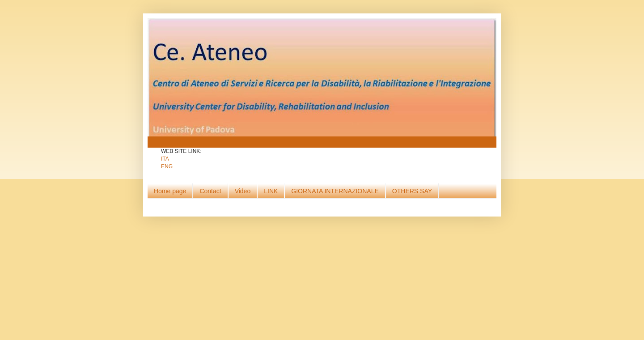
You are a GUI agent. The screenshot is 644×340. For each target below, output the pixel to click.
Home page (170, 191)
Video (243, 191)
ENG (167, 166)
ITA (165, 159)
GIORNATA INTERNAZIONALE (335, 191)
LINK (271, 191)
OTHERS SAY (412, 191)
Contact (210, 191)
